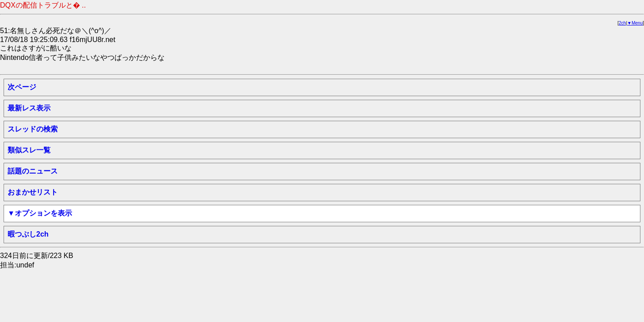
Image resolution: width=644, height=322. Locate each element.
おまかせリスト (33, 192)
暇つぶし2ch (28, 234)
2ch (623, 23)
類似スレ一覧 (29, 150)
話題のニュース (33, 171)
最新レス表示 (29, 108)
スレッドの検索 (33, 129)
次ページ (22, 87)
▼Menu (635, 23)
